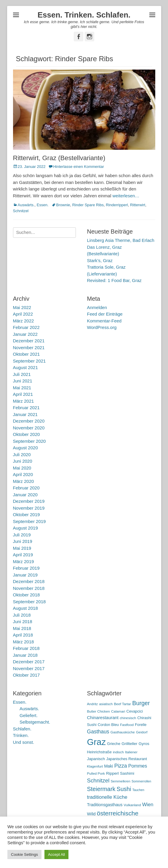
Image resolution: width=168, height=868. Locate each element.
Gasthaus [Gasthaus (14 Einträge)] (98, 732)
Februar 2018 (26, 648)
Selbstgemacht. (35, 722)
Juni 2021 (23, 381)
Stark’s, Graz (100, 260)
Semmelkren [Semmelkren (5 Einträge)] (121, 781)
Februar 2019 (26, 568)
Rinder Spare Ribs (88, 205)
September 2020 (29, 441)
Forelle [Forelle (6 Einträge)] (141, 725)
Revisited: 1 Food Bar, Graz (114, 280)
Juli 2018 (22, 615)
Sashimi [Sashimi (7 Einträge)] (127, 773)
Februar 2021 (26, 408)
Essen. (43, 205)
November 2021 (29, 348)
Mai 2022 (22, 307)
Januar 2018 (25, 655)
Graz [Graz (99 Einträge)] (97, 742)
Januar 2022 (25, 334)
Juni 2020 (23, 461)
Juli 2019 (22, 535)
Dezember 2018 (29, 581)
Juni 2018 (23, 622)
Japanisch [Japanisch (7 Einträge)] (96, 759)
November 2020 (29, 428)
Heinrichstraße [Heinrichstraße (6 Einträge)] (99, 752)
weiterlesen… (126, 196)
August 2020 (25, 448)
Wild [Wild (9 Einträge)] (91, 814)
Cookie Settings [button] (24, 854)
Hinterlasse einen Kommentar (78, 167)
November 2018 (29, 588)
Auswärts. (26, 205)
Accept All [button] (56, 854)
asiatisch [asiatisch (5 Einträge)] (106, 704)
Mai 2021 (22, 388)
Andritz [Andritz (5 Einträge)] (93, 704)
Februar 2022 (26, 327)
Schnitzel (21, 211)
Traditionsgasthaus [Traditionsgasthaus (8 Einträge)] (105, 805)
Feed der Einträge (105, 314)
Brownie (63, 205)
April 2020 (23, 474)
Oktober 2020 (27, 434)
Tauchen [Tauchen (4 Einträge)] (138, 790)
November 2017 (29, 668)
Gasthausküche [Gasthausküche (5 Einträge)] (123, 732)
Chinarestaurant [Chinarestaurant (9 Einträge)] (103, 717)
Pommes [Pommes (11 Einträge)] (138, 766)
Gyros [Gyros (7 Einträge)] (144, 744)
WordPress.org (102, 327)
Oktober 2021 (27, 354)
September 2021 (29, 361)
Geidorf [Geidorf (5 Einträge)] (142, 732)
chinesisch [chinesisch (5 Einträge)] (128, 718)
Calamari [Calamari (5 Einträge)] (118, 711)
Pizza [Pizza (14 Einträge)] (121, 766)
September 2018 (29, 602)
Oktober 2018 (27, 595)
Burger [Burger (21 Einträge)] (141, 703)
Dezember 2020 (29, 421)
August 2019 (25, 528)
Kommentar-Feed (104, 321)
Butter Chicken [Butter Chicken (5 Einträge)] (99, 711)
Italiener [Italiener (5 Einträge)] (131, 752)
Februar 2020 (26, 488)
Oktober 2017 (27, 675)
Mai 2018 (22, 628)
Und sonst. (24, 742)
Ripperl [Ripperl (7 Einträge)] (112, 773)
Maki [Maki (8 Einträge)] (108, 766)
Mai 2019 (22, 548)
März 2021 (24, 401)
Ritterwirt (138, 205)
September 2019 (29, 521)
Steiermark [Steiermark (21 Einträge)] (101, 789)
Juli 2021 (22, 374)
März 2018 (24, 642)
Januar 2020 (25, 495)
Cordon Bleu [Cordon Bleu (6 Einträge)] (108, 725)
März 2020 (24, 481)
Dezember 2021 (29, 341)
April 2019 (23, 555)
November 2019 (29, 508)
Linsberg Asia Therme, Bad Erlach (121, 240)
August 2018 (25, 608)
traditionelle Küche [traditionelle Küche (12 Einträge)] (107, 797)
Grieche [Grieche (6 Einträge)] (114, 744)
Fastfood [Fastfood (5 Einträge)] (127, 725)
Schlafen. (22, 729)
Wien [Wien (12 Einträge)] (148, 805)
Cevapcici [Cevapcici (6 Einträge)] (135, 711)
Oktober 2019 (27, 515)
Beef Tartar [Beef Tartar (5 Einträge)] (122, 704)
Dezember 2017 (29, 662)
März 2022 (24, 321)
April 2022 (23, 314)
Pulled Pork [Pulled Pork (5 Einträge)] (96, 774)
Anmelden (97, 307)
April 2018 (23, 635)
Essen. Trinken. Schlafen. (84, 15)
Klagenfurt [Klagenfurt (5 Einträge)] (95, 766)
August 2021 (25, 367)
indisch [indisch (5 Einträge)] (118, 752)
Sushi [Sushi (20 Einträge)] (124, 789)
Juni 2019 (23, 541)
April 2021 (23, 394)
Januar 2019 (25, 575)
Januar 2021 (25, 414)
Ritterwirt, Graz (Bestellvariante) (59, 158)
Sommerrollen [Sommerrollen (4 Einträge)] (141, 781)
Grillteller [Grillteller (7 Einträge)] (129, 744)
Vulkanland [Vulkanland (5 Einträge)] (132, 805)
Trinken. (21, 735)
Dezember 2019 (29, 501)
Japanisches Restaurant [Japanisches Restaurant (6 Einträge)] (127, 759)
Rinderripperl (117, 205)
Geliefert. (29, 715)
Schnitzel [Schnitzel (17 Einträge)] (98, 780)
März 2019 (24, 561)
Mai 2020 (22, 468)
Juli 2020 (22, 455)
